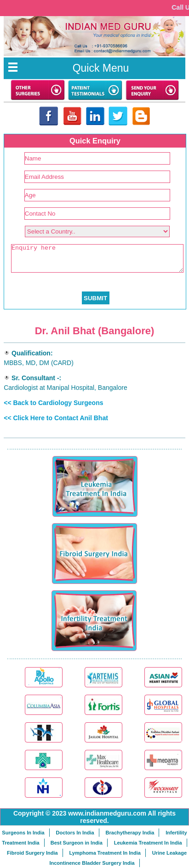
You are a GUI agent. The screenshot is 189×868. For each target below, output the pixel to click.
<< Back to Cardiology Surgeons (53, 403)
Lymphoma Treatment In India (105, 853)
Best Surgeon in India (77, 843)
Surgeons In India (23, 833)
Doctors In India (75, 833)
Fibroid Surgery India (32, 853)
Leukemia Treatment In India (148, 843)
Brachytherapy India (130, 833)
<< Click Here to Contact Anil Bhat (56, 418)
